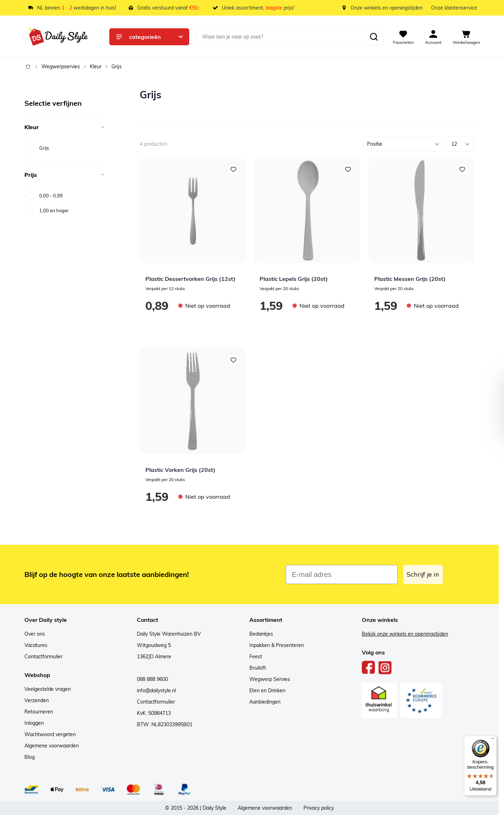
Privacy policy (319, 808)
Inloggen (34, 723)
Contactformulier (44, 657)
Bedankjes (261, 634)
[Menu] (493, 740)
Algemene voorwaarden (52, 746)
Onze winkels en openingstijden (387, 8)
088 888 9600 (152, 679)
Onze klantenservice (454, 8)
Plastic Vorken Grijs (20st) (180, 470)
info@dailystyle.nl (156, 690)
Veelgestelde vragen (48, 689)
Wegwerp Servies (270, 679)
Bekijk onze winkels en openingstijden (405, 634)
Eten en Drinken (267, 690)
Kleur (96, 67)
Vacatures (36, 645)
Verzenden (37, 700)
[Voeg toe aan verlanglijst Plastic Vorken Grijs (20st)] (233, 360)
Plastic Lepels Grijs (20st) (294, 279)
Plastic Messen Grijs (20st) (410, 279)
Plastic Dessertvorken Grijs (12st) (190, 279)
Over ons (35, 634)
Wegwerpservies (61, 67)
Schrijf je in (423, 574)
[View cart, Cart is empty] (466, 37)
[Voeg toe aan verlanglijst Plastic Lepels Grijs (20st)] (348, 169)
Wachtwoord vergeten (50, 734)
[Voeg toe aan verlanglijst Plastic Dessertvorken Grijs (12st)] (233, 169)
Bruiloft (258, 668)
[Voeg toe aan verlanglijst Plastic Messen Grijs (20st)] (462, 169)
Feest (256, 657)
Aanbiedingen (265, 702)
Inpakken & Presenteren (277, 645)
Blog (30, 757)
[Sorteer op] (403, 144)
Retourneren (39, 712)
